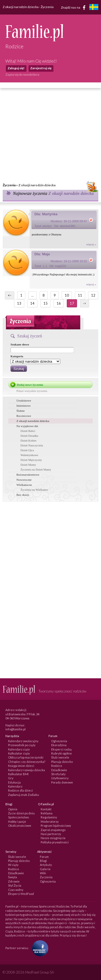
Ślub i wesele (60, 757)
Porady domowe (62, 782)
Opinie (13, 809)
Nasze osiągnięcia (53, 838)
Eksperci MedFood (21, 894)
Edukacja (14, 782)
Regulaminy (49, 817)
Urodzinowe (24, 400)
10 (67, 295)
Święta (13, 877)
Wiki (43, 873)
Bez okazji (23, 495)
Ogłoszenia (59, 741)
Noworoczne (24, 480)
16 (59, 303)
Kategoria (17, 356)
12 (93, 295)
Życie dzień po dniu (21, 813)
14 (32, 303)
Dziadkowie (59, 770)
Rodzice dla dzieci (20, 790)
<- (10, 295)
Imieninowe (24, 406)
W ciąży (13, 865)
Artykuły (46, 865)
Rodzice (57, 766)
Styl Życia (15, 885)
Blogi (43, 861)
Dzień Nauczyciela (32, 445)
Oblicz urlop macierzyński (26, 757)
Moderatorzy (50, 821)
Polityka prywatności (55, 842)
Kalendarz (15, 786)
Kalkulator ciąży (19, 753)
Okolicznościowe (20, 826)
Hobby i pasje (17, 821)
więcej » (91, 244)
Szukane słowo (20, 344)
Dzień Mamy (28, 465)
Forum (44, 857)
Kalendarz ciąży (19, 749)
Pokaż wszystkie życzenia (32, 391)
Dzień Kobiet (28, 440)
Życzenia (9, 185)
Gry (11, 778)
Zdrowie (14, 881)
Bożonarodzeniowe (28, 475)
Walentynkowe (29, 455)
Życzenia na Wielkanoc (34, 490)
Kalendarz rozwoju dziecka (27, 770)
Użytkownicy (60, 778)
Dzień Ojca (27, 450)
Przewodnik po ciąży (22, 745)
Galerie (45, 869)
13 (19, 303)
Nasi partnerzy (51, 834)
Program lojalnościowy (56, 826)
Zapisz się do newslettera (22, 74)
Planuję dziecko (62, 762)
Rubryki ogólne (62, 753)
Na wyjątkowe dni (27, 426)
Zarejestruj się (41, 68)
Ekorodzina (59, 745)
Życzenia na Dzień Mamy (36, 469)
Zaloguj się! (16, 68)
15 (46, 303)
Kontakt (46, 809)
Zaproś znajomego (53, 830)
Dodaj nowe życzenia (30, 385)
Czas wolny (16, 890)
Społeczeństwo (18, 817)
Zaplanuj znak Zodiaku (24, 795)
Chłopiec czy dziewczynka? (27, 762)
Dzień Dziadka (29, 436)
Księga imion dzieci (21, 766)
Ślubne (21, 411)
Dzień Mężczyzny (31, 460)
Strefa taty (58, 774)
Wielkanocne (24, 485)
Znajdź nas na (74, 8)
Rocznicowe (24, 416)
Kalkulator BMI (18, 774)
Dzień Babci (28, 431)
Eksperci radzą (61, 749)
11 (80, 295)
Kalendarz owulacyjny (23, 741)
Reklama (47, 813)
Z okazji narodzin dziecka (33, 421)
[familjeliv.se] (94, 8)
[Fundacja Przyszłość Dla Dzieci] (39, 948)
